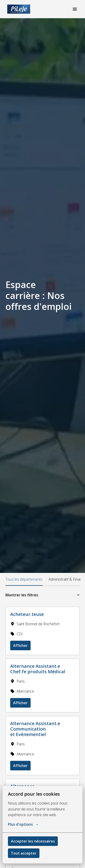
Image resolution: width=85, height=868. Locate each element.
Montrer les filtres (42, 595)
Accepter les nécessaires (33, 841)
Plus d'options (23, 824)
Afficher (20, 645)
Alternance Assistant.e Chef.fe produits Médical (38, 669)
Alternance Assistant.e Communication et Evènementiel (35, 729)
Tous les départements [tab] (24, 579)
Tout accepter (24, 853)
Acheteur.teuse (27, 614)
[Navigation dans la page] (75, 9)
